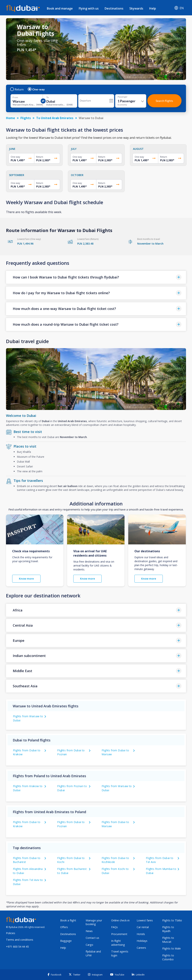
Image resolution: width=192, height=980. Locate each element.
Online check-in (120, 920)
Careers (141, 948)
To (48, 97)
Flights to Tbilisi (172, 920)
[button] (96, 277)
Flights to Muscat (168, 940)
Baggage (66, 941)
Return (17, 89)
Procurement (119, 934)
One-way (36, 89)
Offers (64, 927)
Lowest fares (145, 920)
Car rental (143, 927)
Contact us (92, 938)
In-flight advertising (118, 943)
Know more (26, 579)
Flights (26, 118)
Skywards (136, 8)
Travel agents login (120, 953)
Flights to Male (171, 948)
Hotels (141, 934)
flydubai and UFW (93, 953)
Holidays (142, 941)
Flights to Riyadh (168, 929)
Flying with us (89, 8)
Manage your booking (94, 922)
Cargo (89, 945)
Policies (11, 933)
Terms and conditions (20, 940)
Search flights (164, 101)
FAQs (114, 927)
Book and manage (60, 8)
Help (153, 8)
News (89, 931)
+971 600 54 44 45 (17, 947)
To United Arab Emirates (55, 118)
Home (10, 118)
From (15, 97)
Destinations (114, 8)
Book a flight (68, 920)
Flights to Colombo (168, 957)
